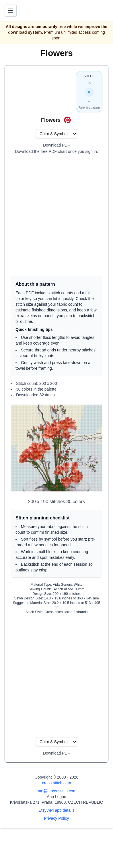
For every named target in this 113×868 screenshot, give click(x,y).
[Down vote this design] (89, 101)
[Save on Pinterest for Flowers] (67, 120)
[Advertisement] (57, 215)
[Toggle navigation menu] (11, 11)
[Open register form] (57, 145)
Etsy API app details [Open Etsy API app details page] (57, 810)
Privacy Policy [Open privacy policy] (56, 818)
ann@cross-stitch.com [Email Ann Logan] (57, 791)
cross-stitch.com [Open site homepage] (56, 783)
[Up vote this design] (89, 83)
